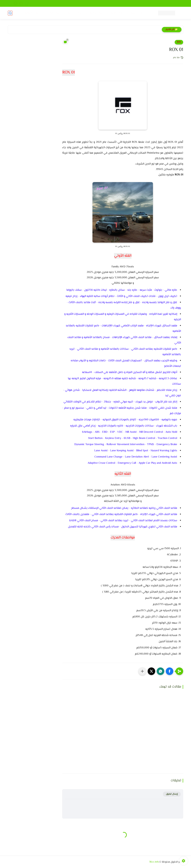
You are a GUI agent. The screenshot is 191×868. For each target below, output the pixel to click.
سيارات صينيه (138, 13)
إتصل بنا (129, 3)
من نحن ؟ (140, 3)
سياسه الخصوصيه (174, 3)
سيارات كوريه (117, 13)
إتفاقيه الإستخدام (155, 3)
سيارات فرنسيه (75, 13)
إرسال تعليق (172, 794)
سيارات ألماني (54, 13)
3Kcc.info (154, 862)
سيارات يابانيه (97, 13)
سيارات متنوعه (32, 13)
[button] (170, 671)
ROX (179, 42)
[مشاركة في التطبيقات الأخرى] (142, 671)
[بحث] (10, 13)
